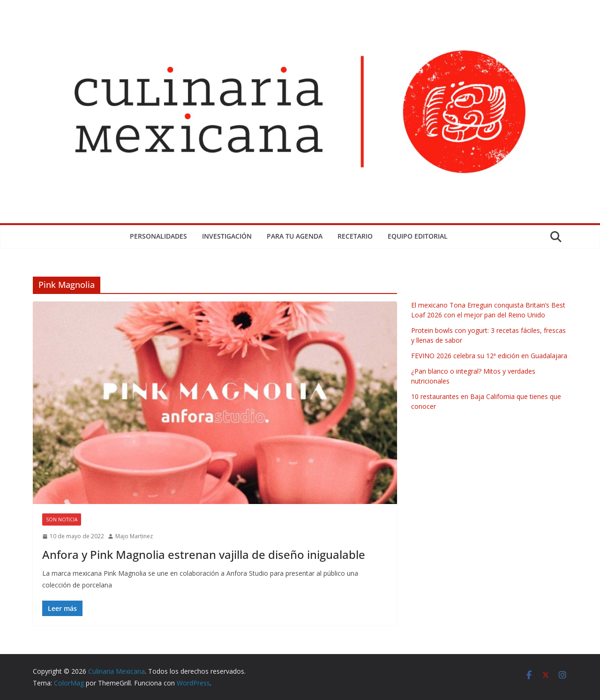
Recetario (355, 236)
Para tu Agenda (295, 236)
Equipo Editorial (418, 236)
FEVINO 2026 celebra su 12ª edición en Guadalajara (489, 356)
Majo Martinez (134, 536)
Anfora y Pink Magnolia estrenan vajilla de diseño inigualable (204, 554)
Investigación (227, 236)
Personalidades (158, 236)
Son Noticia (62, 519)
